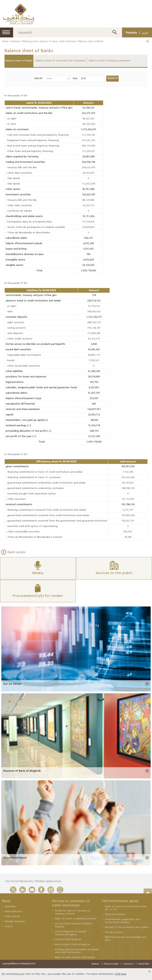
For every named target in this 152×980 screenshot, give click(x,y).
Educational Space (15, 858)
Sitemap (95, 964)
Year (75, 79)
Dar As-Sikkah (12, 684)
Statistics (16, 41)
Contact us (128, 964)
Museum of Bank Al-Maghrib (22, 771)
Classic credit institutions (63, 41)
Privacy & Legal (111, 964)
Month (38, 79)
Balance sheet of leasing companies (110, 61)
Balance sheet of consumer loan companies (61, 61)
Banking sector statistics (35, 41)
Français (131, 32)
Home (5, 41)
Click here (121, 974)
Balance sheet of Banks (19, 61)
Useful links (144, 964)
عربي (145, 32)
